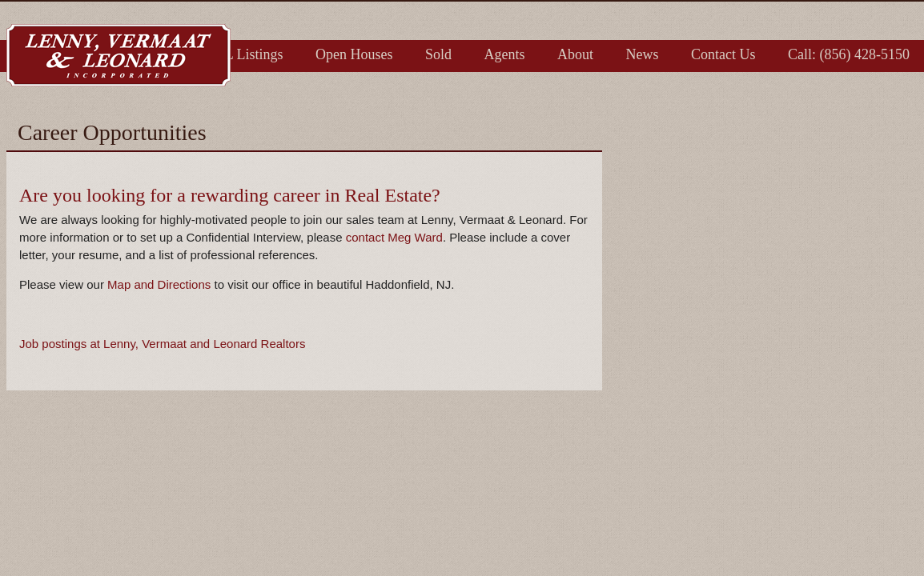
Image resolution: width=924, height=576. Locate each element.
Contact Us (723, 54)
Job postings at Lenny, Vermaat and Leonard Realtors (162, 344)
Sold (438, 54)
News (643, 54)
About (575, 54)
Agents (505, 54)
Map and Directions (159, 284)
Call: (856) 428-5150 (849, 54)
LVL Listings (245, 54)
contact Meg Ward (394, 237)
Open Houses (354, 54)
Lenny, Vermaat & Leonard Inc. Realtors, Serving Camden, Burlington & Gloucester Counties (119, 55)
